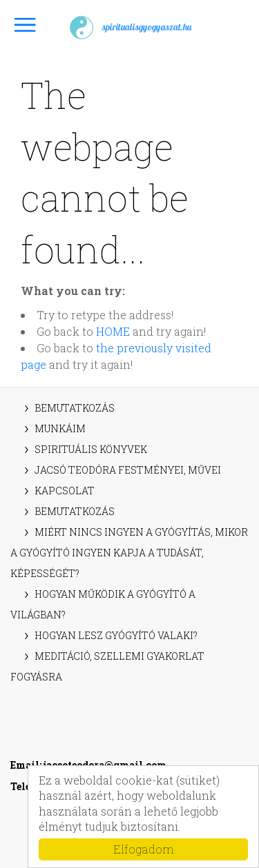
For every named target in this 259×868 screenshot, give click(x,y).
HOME (113, 331)
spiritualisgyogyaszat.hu (130, 28)
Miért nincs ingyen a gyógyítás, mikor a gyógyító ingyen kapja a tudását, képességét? (129, 553)
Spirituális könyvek (91, 449)
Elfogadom (143, 849)
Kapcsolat (65, 491)
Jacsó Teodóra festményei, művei (128, 470)
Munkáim (60, 428)
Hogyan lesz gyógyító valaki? (116, 635)
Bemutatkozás (75, 408)
